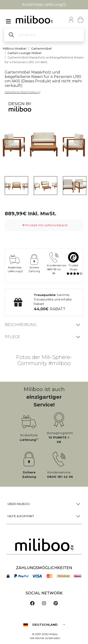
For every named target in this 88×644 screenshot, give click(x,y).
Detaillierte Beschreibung (23, 92)
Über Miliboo (19, 504)
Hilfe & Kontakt (21, 516)
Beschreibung (21, 325)
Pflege (12, 337)
